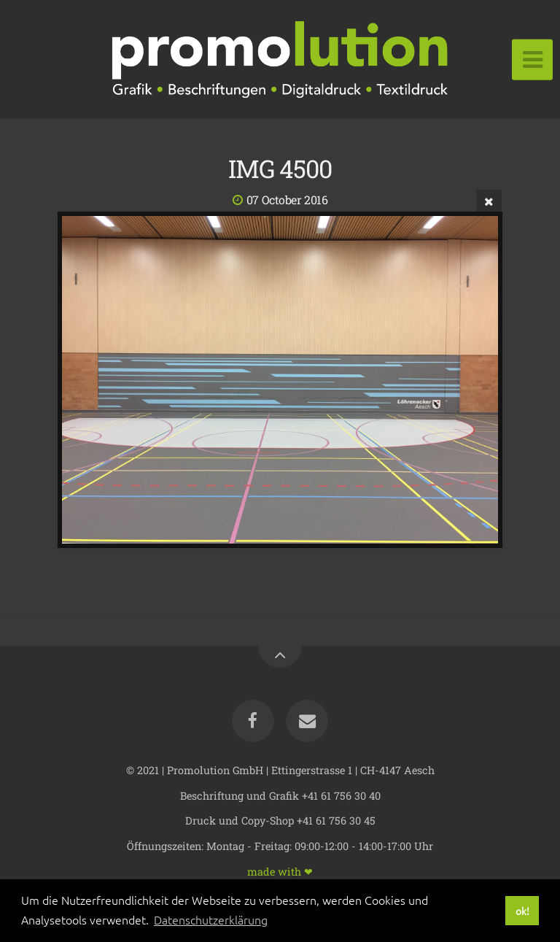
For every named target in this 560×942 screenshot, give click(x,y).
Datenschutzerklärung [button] (211, 919)
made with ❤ (280, 871)
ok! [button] (522, 911)
